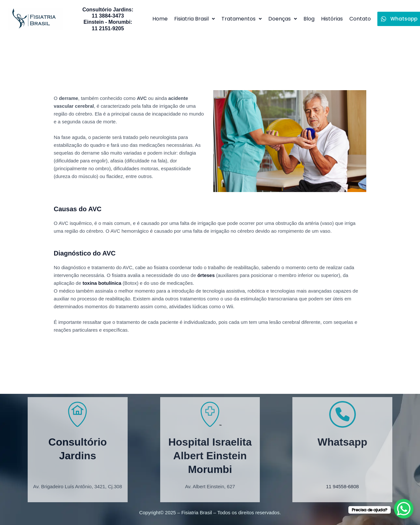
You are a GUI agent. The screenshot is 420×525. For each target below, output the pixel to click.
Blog (309, 19)
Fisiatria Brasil (195, 19)
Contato (360, 19)
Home (160, 19)
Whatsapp (342, 442)
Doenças (283, 19)
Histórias (332, 19)
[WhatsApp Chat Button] (404, 509)
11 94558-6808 (342, 486)
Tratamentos (242, 19)
